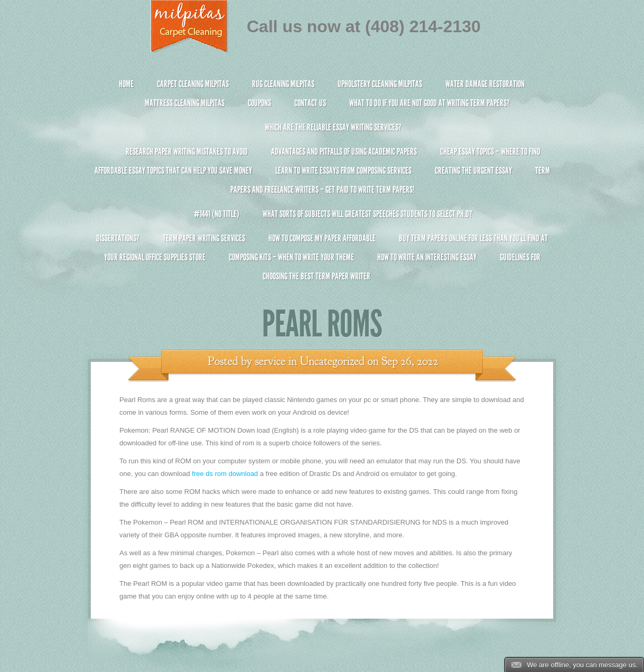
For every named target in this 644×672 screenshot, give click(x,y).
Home (126, 84)
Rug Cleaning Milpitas (283, 84)
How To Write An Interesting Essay (427, 257)
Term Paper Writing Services (204, 238)
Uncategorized (332, 361)
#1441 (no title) (217, 214)
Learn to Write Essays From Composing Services (343, 171)
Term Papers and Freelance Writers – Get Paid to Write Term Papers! (322, 185)
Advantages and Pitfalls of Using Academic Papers (344, 152)
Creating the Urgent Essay (473, 171)
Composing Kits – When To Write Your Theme (291, 257)
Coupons (259, 103)
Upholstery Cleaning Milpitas (380, 84)
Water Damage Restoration (485, 84)
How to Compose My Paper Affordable (322, 238)
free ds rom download (225, 474)
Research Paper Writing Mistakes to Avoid (187, 152)
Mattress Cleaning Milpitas (185, 103)
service (270, 361)
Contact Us (310, 103)
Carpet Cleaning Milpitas (193, 84)
